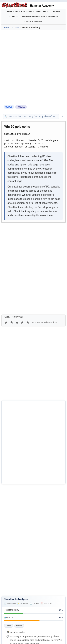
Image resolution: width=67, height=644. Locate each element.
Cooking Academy (16, 606)
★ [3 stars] (17, 264)
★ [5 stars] (28, 264)
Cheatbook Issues (23, 12)
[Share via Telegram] (58, 231)
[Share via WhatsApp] (50, 231)
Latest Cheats (42, 12)
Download (53, 17)
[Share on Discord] (41, 231)
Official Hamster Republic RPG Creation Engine (28, 580)
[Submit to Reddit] (32, 231)
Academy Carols (15, 594)
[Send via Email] (5, 240)
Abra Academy (14, 588)
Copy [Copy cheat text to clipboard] (19, 249)
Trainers (56, 12)
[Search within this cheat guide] (33, 117)
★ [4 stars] (22, 264)
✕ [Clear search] (63, 117)
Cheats (14, 17)
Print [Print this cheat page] (32, 249)
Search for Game (34, 22)
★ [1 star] (6, 264)
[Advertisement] (33, 67)
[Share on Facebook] (15, 231)
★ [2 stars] (12, 264)
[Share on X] (23, 231)
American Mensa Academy (21, 600)
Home (9, 12)
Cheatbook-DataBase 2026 (33, 17)
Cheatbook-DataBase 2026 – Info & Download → (29, 494)
